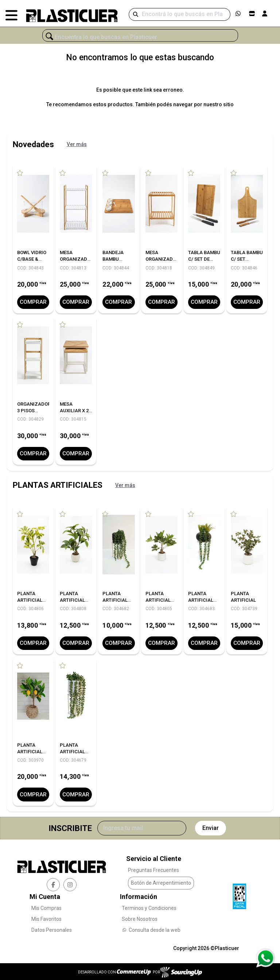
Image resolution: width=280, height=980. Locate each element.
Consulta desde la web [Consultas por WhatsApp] (151, 929)
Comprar (33, 302)
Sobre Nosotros (140, 918)
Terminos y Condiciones (149, 907)
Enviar (211, 827)
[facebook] (53, 883)
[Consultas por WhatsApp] (265, 958)
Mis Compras (46, 907)
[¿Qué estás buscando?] (140, 37)
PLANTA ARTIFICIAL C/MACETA (30, 599)
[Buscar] (180, 14)
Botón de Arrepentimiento (161, 881)
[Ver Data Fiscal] (239, 893)
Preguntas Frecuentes (153, 869)
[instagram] (70, 883)
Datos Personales (52, 929)
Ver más (77, 144)
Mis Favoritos (46, 918)
